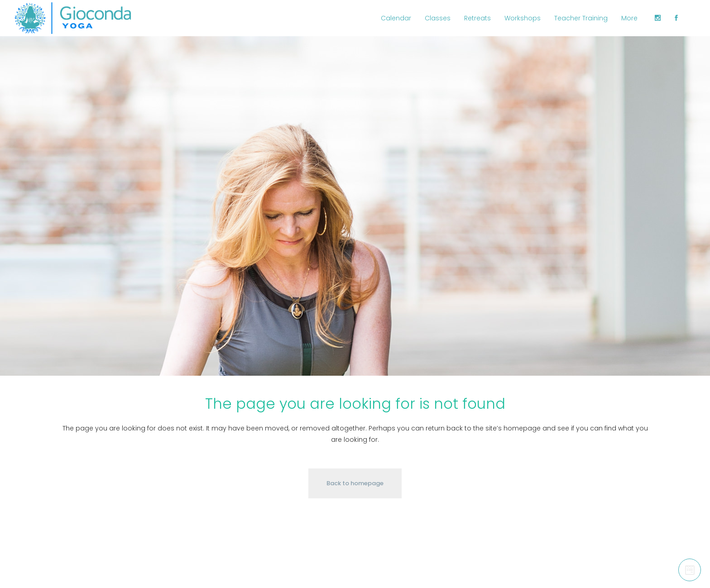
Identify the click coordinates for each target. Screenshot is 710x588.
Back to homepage (355, 483)
